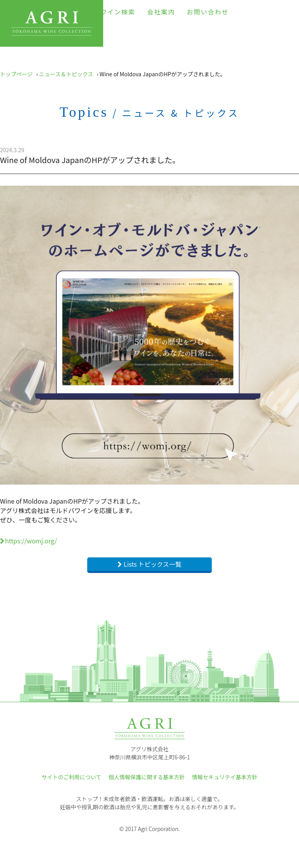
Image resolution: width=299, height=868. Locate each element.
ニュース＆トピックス (66, 74)
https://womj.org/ (31, 541)
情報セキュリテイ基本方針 (225, 777)
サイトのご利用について (72, 777)
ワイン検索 (118, 12)
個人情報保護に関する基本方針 (147, 777)
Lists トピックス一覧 (153, 564)
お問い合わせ (208, 12)
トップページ (16, 74)
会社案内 (161, 12)
